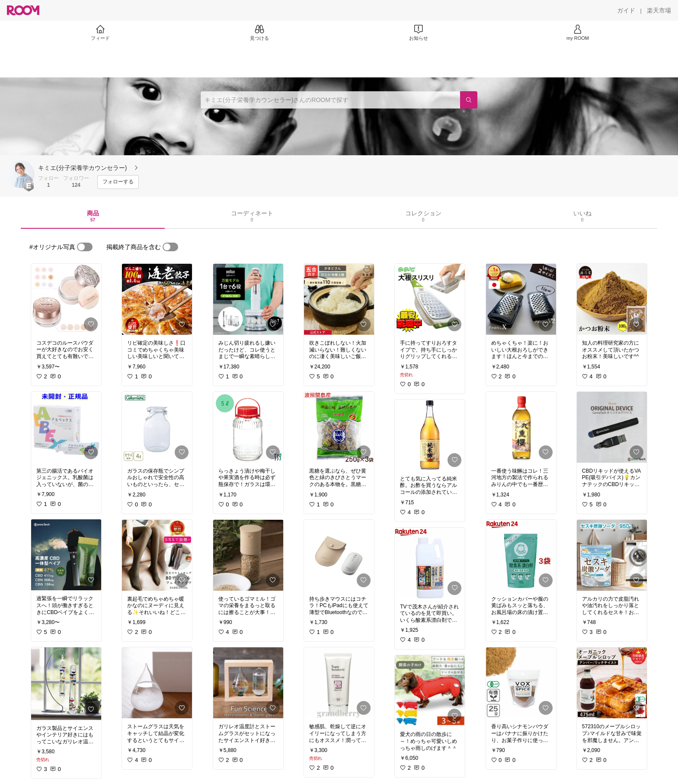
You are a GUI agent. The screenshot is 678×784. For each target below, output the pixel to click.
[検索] (469, 100)
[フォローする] (118, 182)
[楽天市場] (659, 10)
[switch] (85, 247)
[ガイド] (626, 10)
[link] (66, 299)
